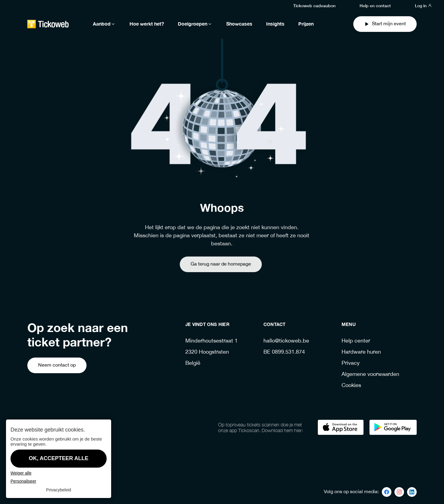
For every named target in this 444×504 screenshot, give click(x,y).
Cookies (351, 386)
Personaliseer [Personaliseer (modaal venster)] (23, 481)
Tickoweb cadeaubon (314, 5)
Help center (356, 341)
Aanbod (104, 24)
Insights (275, 24)
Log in (423, 5)
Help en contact (375, 5)
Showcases (239, 24)
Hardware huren (361, 352)
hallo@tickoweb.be (286, 341)
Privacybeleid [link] (58, 490)
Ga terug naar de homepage (210, 264)
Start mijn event (385, 24)
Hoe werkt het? (147, 24)
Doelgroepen (195, 24)
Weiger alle (21, 473)
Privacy (351, 363)
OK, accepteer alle (59, 458)
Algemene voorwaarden (370, 375)
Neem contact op (57, 365)
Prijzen (306, 24)
